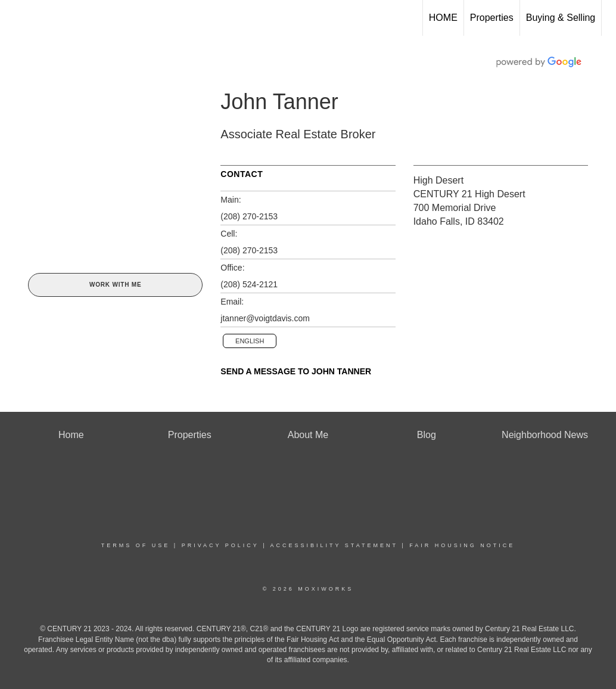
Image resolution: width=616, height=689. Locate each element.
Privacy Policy (220, 545)
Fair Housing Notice (462, 545)
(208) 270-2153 (249, 216)
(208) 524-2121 (249, 284)
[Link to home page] (15, 18)
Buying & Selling (561, 18)
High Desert (438, 180)
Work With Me (115, 285)
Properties (492, 18)
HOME (443, 18)
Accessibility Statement (334, 545)
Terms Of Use (136, 545)
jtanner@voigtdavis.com (265, 318)
